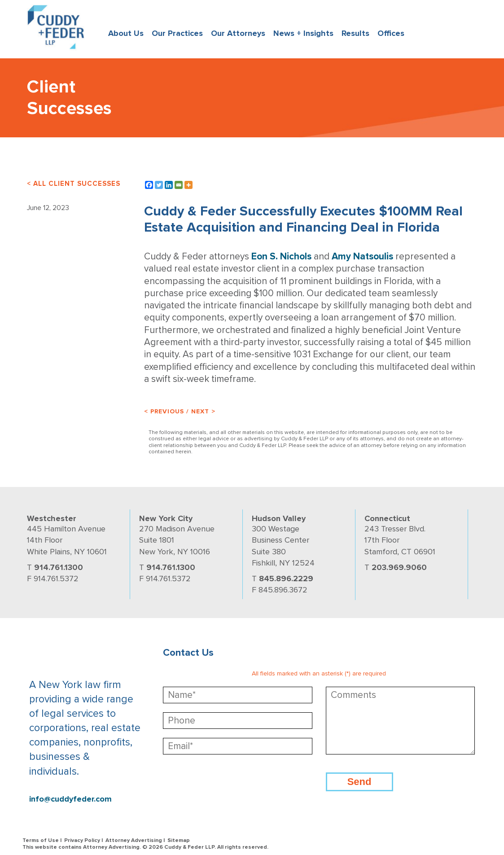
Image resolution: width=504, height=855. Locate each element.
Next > (203, 411)
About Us (126, 33)
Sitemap (179, 840)
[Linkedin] (169, 185)
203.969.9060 (399, 567)
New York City (166, 518)
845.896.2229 (286, 579)
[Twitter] (159, 185)
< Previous (164, 411)
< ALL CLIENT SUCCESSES (74, 184)
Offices (391, 33)
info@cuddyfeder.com (70, 799)
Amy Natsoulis (362, 256)
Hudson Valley (279, 518)
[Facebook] (149, 185)
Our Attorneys (238, 33)
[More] (188, 185)
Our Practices (177, 33)
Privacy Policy (82, 840)
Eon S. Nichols (281, 256)
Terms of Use (41, 840)
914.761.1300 (59, 567)
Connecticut (387, 518)
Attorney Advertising (134, 840)
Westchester (52, 518)
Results (355, 33)
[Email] (179, 185)
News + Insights (303, 33)
